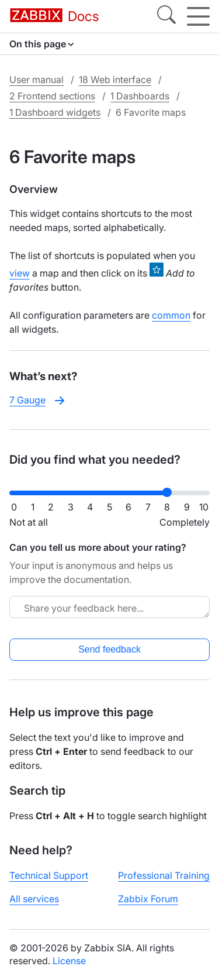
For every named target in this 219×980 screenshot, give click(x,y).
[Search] (166, 16)
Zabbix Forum (148, 899)
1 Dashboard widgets (55, 112)
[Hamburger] (198, 16)
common (171, 315)
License (69, 961)
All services (34, 899)
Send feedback (109, 649)
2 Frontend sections (52, 96)
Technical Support (49, 875)
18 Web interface (115, 80)
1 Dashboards (140, 96)
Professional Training (164, 875)
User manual (36, 80)
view (20, 273)
